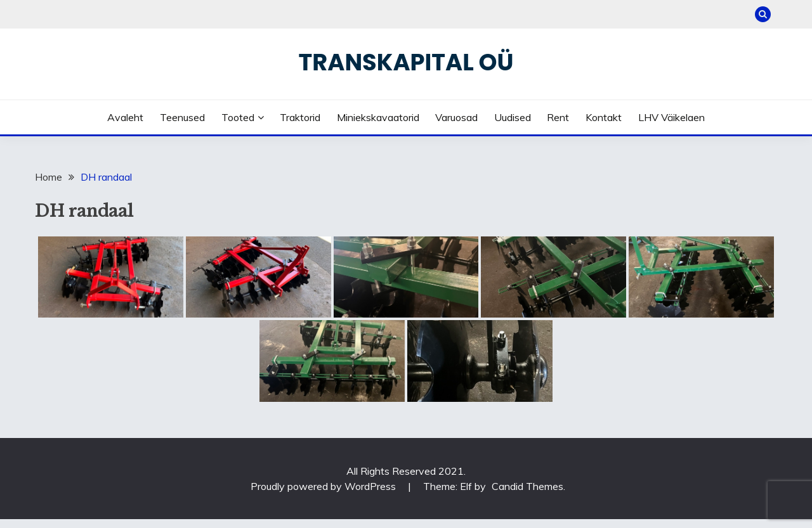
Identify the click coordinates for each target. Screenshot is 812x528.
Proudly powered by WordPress (324, 486)
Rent (558, 117)
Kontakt (604, 117)
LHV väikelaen (671, 117)
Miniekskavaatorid (378, 117)
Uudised (513, 117)
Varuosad (456, 117)
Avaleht (125, 117)
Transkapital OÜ (406, 62)
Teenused (182, 117)
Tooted (238, 117)
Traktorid (300, 117)
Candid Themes (527, 486)
